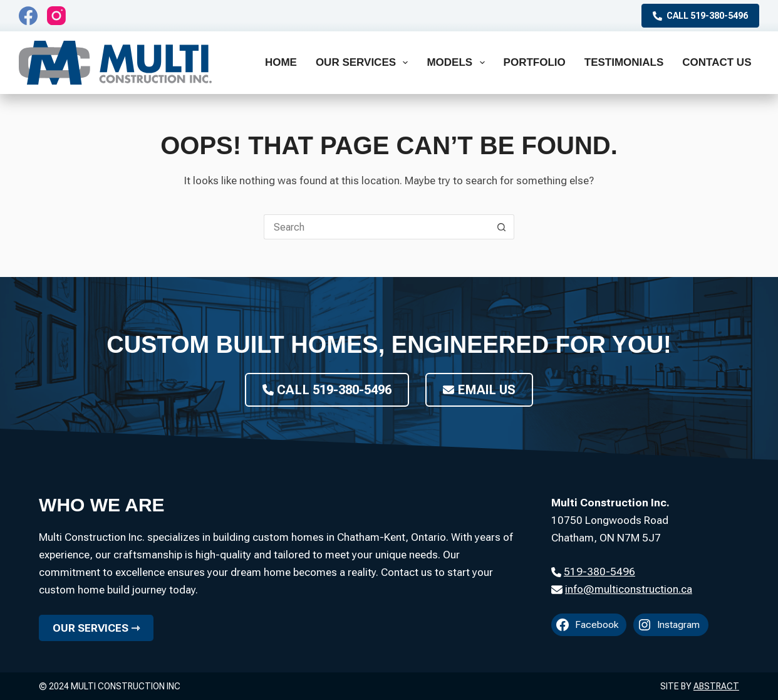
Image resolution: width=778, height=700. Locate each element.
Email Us (479, 390)
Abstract (716, 686)
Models (458, 63)
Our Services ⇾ (96, 628)
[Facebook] (28, 16)
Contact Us (717, 62)
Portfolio (535, 62)
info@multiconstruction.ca (629, 589)
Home (281, 62)
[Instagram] (56, 16)
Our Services (365, 63)
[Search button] (502, 227)
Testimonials (624, 62)
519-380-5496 (599, 572)
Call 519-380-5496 (700, 16)
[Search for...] (376, 227)
